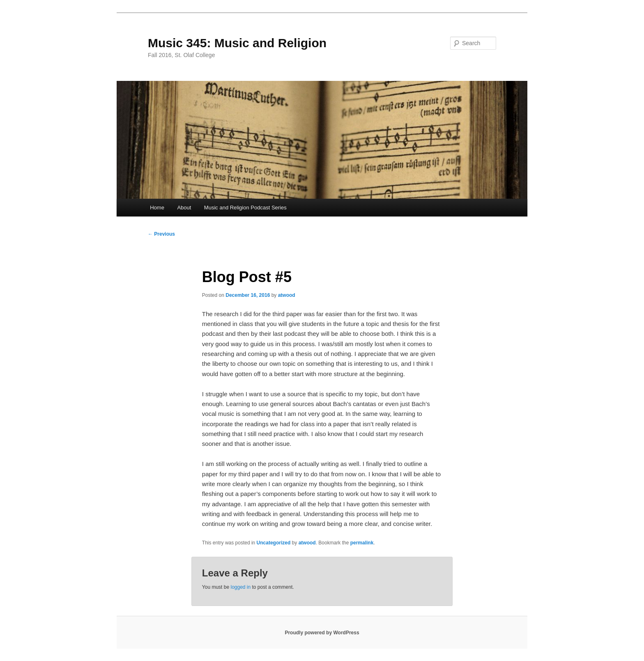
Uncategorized (274, 543)
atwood (287, 295)
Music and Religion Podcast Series (245, 208)
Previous (161, 234)
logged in (240, 587)
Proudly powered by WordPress (322, 633)
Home (157, 208)
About (184, 208)
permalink (362, 543)
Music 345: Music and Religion (237, 43)
